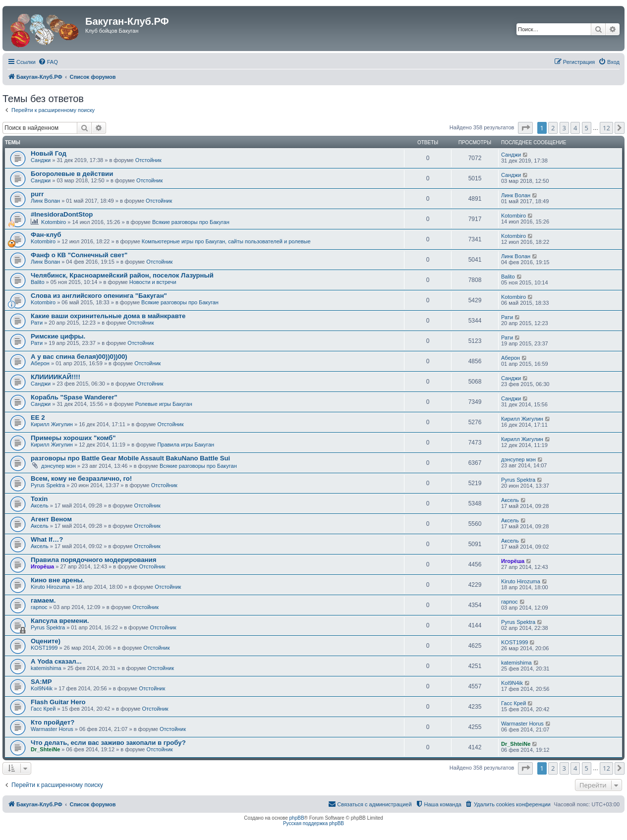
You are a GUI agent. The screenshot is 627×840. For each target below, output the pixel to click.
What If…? (47, 539)
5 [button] (587, 128)
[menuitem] (48, 62)
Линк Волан (45, 201)
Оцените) (46, 641)
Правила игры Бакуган (186, 445)
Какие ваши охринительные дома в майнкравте (108, 316)
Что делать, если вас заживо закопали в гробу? (108, 743)
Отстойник (148, 160)
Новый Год (49, 153)
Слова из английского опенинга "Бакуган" (99, 296)
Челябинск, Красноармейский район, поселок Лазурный (122, 275)
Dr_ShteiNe (45, 749)
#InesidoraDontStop (62, 214)
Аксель (40, 505)
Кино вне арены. (58, 580)
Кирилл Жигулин (52, 424)
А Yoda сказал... (56, 661)
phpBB (297, 818)
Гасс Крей (43, 709)
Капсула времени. (60, 621)
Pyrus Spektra (48, 485)
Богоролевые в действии (72, 174)
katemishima (46, 668)
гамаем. (43, 600)
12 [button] (606, 128)
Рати (37, 323)
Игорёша (42, 566)
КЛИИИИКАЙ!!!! (56, 377)
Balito (38, 282)
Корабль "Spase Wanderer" (74, 397)
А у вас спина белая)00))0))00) (79, 357)
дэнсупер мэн (58, 466)
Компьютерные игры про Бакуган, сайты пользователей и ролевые (226, 241)
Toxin (39, 499)
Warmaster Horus (52, 729)
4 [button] (575, 128)
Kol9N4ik (42, 688)
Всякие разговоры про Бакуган (191, 222)
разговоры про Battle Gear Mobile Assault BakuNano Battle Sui (130, 458)
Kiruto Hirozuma (50, 587)
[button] (525, 128)
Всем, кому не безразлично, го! (81, 478)
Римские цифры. (58, 336)
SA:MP (41, 682)
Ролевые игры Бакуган (164, 404)
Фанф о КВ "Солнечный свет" (79, 255)
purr (37, 194)
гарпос (39, 607)
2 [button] (553, 128)
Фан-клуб (46, 235)
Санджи (41, 160)
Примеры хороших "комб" (73, 438)
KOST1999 (44, 648)
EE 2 (38, 418)
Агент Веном (51, 519)
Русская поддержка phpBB (313, 823)
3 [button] (564, 128)
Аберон (40, 363)
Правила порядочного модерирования (93, 560)
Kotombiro (54, 222)
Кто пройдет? (53, 722)
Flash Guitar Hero (58, 702)
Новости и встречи (153, 282)
